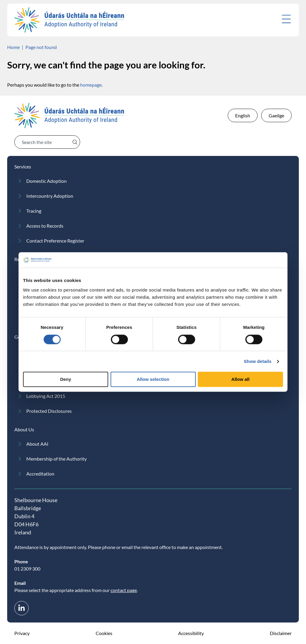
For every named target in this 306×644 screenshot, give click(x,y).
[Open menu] (286, 19)
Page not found (41, 47)
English (243, 115)
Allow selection (153, 379)
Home (13, 47)
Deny (66, 379)
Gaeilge (276, 115)
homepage (91, 85)
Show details (258, 361)
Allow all (240, 379)
